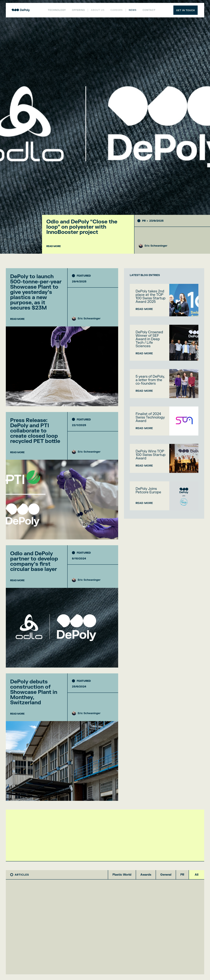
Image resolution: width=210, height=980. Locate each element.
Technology (57, 10)
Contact (149, 10)
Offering (78, 10)
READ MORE (54, 246)
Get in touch (186, 10)
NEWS (133, 10)
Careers (117, 10)
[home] (21, 10)
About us (98, 10)
